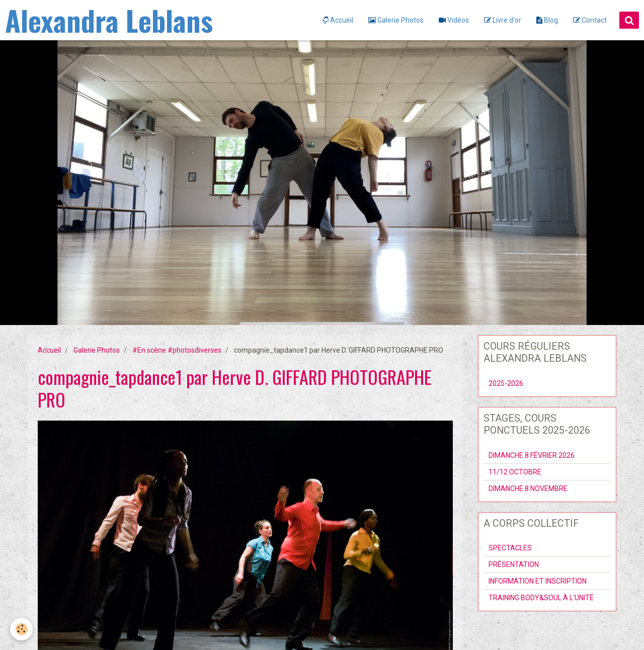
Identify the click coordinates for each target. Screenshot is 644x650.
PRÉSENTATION (514, 564)
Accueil (338, 20)
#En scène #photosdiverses (177, 350)
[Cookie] (21, 629)
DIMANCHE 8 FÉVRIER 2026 (532, 455)
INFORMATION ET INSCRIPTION (538, 581)
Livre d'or (503, 20)
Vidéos (454, 20)
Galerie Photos (396, 20)
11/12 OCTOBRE (515, 472)
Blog (547, 20)
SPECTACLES (510, 548)
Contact (590, 20)
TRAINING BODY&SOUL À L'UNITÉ (541, 598)
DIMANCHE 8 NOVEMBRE (528, 489)
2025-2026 (506, 383)
